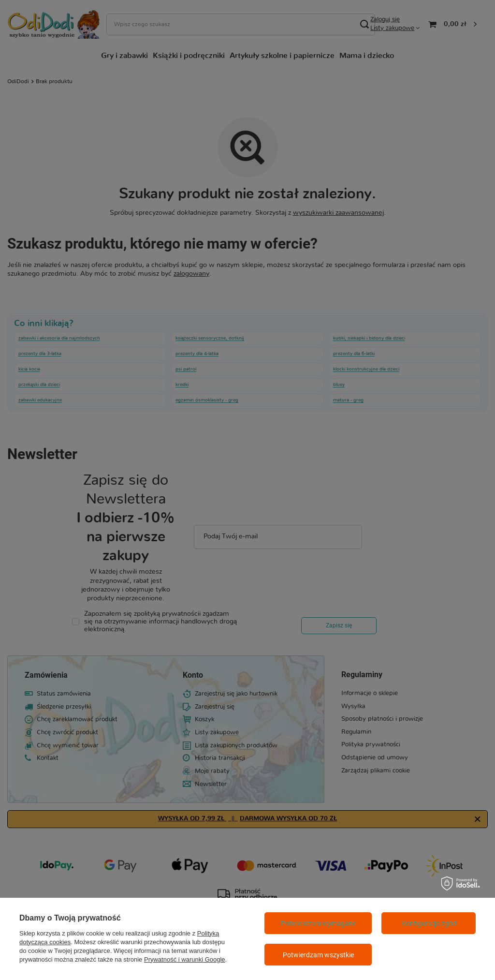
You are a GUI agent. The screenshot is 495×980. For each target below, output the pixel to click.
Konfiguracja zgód (429, 923)
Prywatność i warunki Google (185, 959)
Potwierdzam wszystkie (318, 955)
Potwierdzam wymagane (318, 923)
